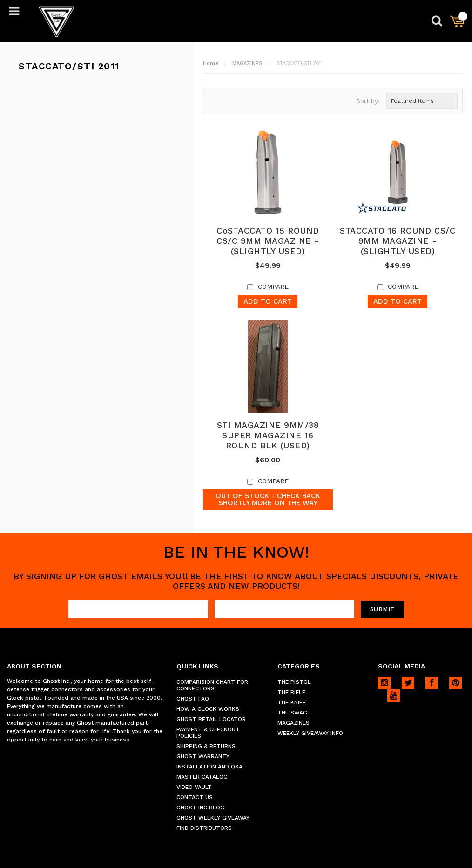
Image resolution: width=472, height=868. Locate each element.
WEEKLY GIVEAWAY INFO (310, 733)
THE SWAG (292, 713)
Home (211, 63)
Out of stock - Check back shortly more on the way (268, 499)
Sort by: (368, 101)
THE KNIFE (292, 702)
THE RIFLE (291, 692)
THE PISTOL (294, 682)
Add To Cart (268, 301)
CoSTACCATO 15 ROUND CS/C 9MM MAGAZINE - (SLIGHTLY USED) (268, 241)
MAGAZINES (247, 63)
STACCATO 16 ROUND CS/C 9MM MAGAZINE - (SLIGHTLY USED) (398, 241)
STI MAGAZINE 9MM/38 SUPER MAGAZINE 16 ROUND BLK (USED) (268, 435)
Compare (273, 287)
